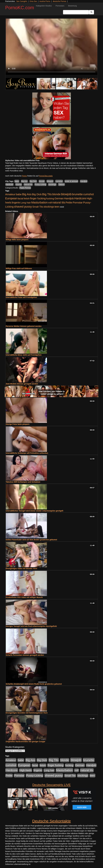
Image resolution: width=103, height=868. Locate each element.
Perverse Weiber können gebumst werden (24, 326)
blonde (42, 181)
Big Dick (33, 181)
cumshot (59, 181)
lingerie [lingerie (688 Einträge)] (16, 203)
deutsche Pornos (59, 1)
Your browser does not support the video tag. (52, 47)
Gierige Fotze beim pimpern (18, 424)
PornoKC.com (20, 8)
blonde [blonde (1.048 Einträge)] (56, 194)
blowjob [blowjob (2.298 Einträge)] (66, 194)
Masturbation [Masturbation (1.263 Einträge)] (39, 202)
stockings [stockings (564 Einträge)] (49, 207)
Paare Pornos (25, 188)
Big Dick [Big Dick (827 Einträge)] (37, 194)
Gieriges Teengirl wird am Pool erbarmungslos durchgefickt (31, 626)
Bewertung (72, 6)
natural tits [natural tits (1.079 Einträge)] (59, 203)
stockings (52, 184)
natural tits (28, 184)
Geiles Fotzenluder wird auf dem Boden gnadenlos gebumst (31, 540)
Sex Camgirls (22, 1)
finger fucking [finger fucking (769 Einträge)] (38, 198)
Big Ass (24, 181)
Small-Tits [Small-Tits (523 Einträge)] (38, 207)
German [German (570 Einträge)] (59, 198)
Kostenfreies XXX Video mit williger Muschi (24, 597)
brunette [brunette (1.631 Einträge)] (77, 194)
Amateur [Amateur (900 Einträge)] (10, 194)
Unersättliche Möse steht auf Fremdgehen (24, 355)
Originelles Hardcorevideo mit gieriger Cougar (26, 742)
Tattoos (61, 184)
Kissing (19, 184)
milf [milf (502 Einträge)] (50, 203)
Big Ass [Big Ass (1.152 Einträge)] (27, 194)
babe (17, 181)
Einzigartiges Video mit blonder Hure (22, 568)
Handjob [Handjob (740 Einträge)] (69, 198)
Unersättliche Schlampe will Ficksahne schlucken (27, 453)
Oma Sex (33, 1)
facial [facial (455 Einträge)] (20, 198)
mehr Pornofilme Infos (14, 171)
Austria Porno (45, 1)
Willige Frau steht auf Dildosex (19, 268)
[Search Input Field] (76, 12)
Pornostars (60, 6)
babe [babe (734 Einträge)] (19, 194)
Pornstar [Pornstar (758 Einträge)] (78, 203)
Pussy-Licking (40, 184)
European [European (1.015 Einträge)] (11, 198)
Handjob (84, 181)
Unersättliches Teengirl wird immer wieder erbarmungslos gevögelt (35, 511)
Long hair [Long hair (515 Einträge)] (26, 203)
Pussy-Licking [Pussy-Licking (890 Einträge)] (35, 775)
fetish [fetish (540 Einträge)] (27, 198)
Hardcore (10, 184)
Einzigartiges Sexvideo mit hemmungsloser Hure (27, 713)
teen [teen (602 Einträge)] (57, 207)
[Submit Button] (91, 12)
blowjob (50, 181)
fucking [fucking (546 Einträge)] (50, 198)
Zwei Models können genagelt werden (22, 384)
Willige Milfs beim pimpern (17, 240)
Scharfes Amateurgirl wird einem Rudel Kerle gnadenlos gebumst (34, 684)
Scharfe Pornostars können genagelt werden (25, 655)
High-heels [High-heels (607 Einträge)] (26, 770)
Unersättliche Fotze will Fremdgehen (21, 297)
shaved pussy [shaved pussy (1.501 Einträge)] (23, 207)
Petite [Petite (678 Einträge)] (69, 203)
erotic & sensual (71, 181)
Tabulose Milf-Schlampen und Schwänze (23, 482)
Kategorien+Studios (44, 6)
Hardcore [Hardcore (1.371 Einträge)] (80, 198)
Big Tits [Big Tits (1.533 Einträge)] (47, 194)
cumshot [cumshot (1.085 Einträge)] (88, 194)
